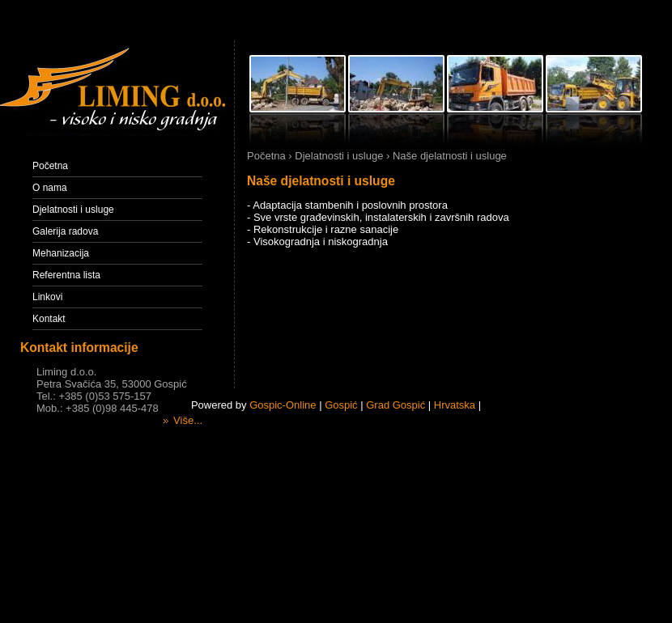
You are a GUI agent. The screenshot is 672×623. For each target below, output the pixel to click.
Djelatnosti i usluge (73, 210)
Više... (183, 420)
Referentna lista (66, 275)
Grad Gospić (396, 405)
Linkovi (47, 297)
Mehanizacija (61, 253)
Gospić (341, 405)
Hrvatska (455, 405)
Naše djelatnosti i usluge (321, 181)
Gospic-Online (283, 405)
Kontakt (49, 319)
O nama (50, 188)
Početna (50, 166)
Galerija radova (65, 231)
